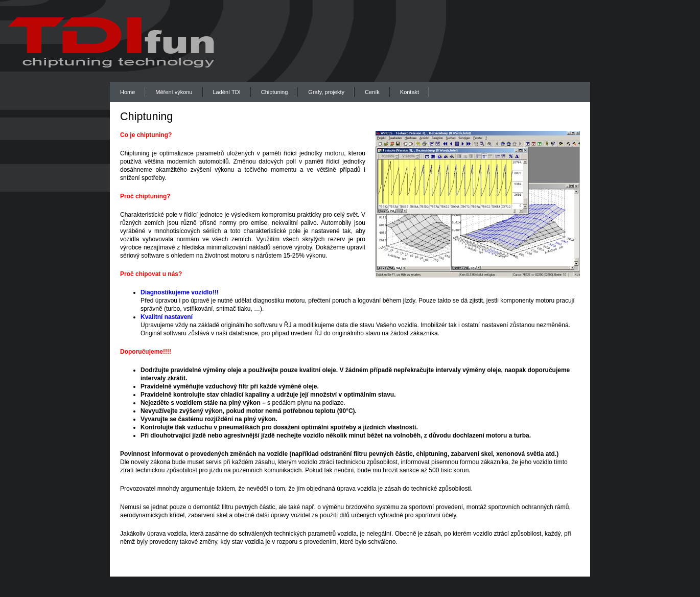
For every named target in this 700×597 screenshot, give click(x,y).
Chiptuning (275, 92)
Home (127, 92)
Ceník (372, 92)
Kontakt (410, 92)
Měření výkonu (174, 92)
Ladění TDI (227, 92)
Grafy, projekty (326, 92)
